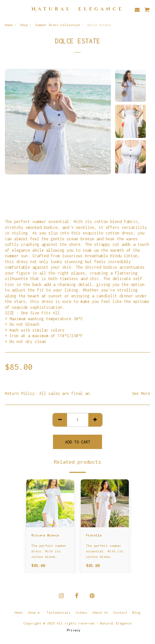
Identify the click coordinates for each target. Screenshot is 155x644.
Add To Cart (78, 442)
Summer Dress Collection (58, 25)
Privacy (74, 630)
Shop (24, 25)
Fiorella (94, 535)
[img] (50, 503)
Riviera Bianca (45, 535)
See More (141, 393)
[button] (7, 9)
